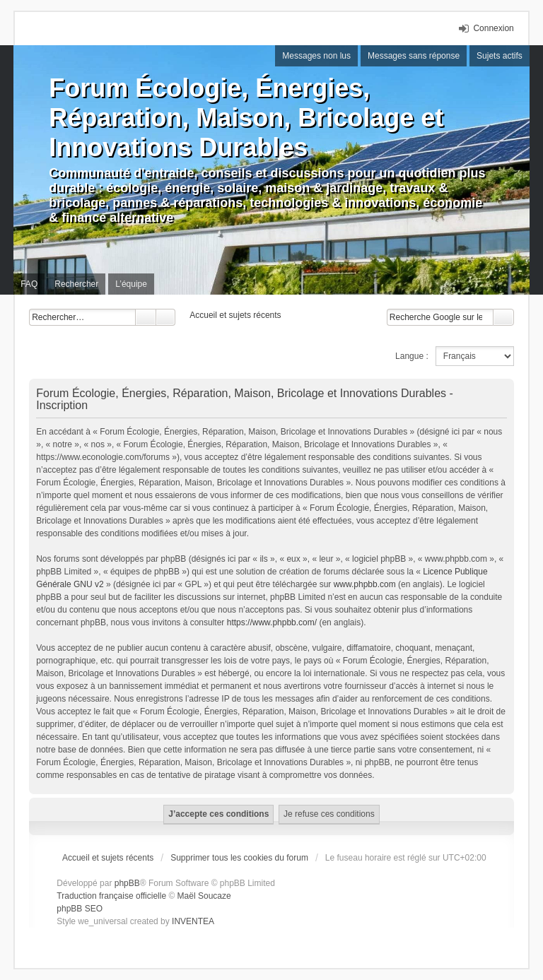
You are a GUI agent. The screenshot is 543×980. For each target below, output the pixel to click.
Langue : (412, 356)
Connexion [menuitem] (493, 28)
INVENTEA (193, 921)
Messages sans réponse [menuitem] (414, 56)
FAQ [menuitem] (29, 284)
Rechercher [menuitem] (76, 284)
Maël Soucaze (204, 896)
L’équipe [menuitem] (131, 284)
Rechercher (146, 317)
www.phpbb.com (365, 584)
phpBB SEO (80, 909)
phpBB (127, 883)
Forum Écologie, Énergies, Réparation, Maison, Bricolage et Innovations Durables (246, 118)
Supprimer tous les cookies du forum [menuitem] (239, 858)
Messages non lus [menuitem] (316, 56)
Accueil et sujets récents (108, 858)
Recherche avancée (166, 317)
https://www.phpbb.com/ (272, 622)
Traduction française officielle (111, 896)
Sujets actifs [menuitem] (500, 56)
